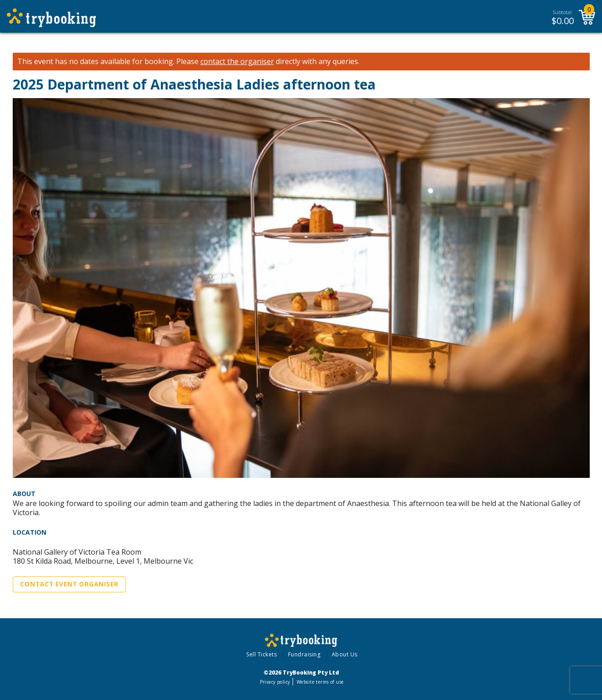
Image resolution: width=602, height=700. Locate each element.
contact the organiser (237, 62)
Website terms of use (320, 682)
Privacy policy (275, 682)
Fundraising (304, 654)
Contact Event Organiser (69, 584)
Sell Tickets (261, 654)
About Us (345, 654)
